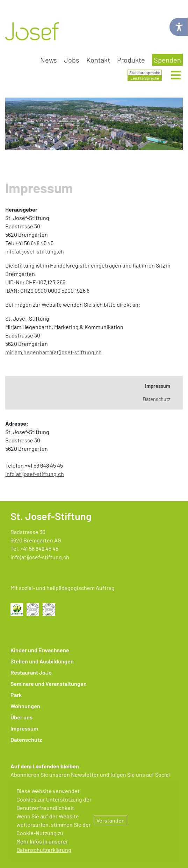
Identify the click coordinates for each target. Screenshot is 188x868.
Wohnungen (25, 706)
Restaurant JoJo (31, 672)
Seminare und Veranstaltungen (49, 684)
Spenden (167, 60)
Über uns (21, 717)
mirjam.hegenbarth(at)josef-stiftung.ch (53, 352)
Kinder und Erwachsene (40, 650)
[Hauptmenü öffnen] (176, 76)
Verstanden (111, 820)
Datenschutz (26, 739)
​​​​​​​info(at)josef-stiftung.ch (35, 474)
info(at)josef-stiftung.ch (35, 251)
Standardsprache (145, 72)
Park (16, 695)
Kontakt (98, 60)
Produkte (131, 60)
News (49, 60)
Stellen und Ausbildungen (42, 661)
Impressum (24, 728)
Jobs (72, 60)
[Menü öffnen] (176, 77)
